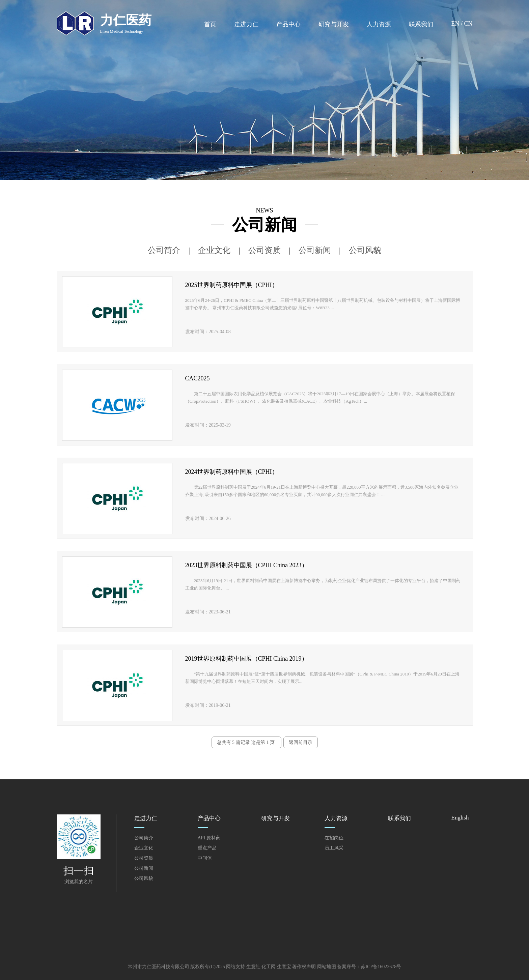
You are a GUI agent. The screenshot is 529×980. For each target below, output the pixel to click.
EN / (457, 24)
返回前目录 (301, 742)
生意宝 (284, 967)
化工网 (269, 967)
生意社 (253, 967)
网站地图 (327, 967)
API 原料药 (209, 838)
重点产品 (207, 848)
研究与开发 (334, 24)
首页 (210, 24)
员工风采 (334, 848)
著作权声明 (304, 967)
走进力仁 (246, 24)
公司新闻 (315, 250)
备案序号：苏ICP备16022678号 (369, 967)
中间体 (205, 858)
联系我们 (421, 24)
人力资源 (379, 24)
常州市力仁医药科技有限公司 (159, 967)
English (460, 818)
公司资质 (264, 250)
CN (468, 24)
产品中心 (288, 24)
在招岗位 (334, 838)
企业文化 (214, 250)
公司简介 (164, 250)
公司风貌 (365, 250)
